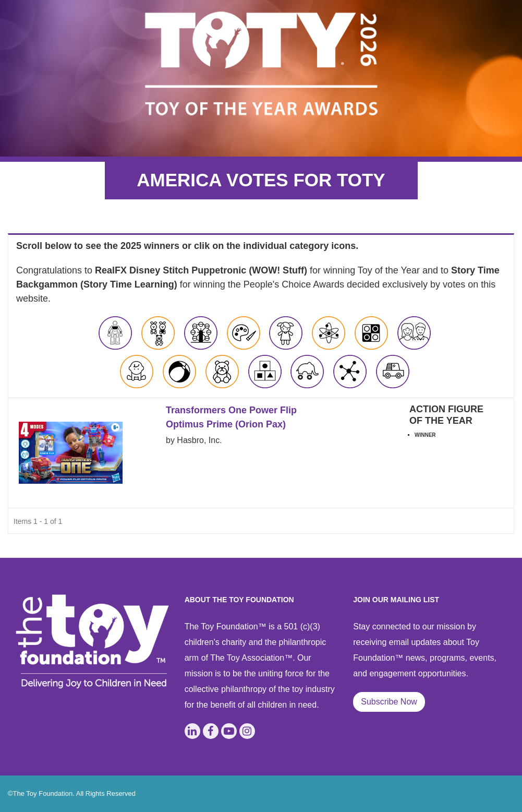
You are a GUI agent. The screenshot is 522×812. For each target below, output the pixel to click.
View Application (451, 458)
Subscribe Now (389, 702)
